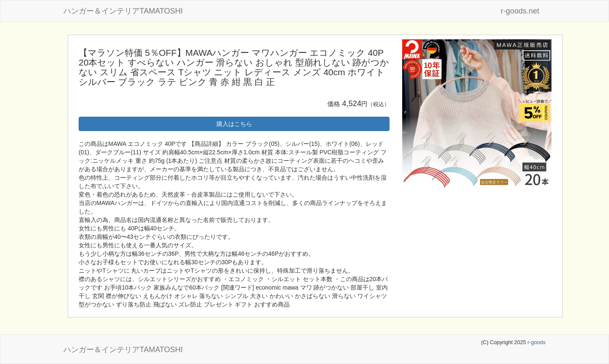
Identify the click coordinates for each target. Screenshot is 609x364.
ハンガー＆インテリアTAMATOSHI (123, 11)
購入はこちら (234, 124)
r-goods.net (520, 11)
